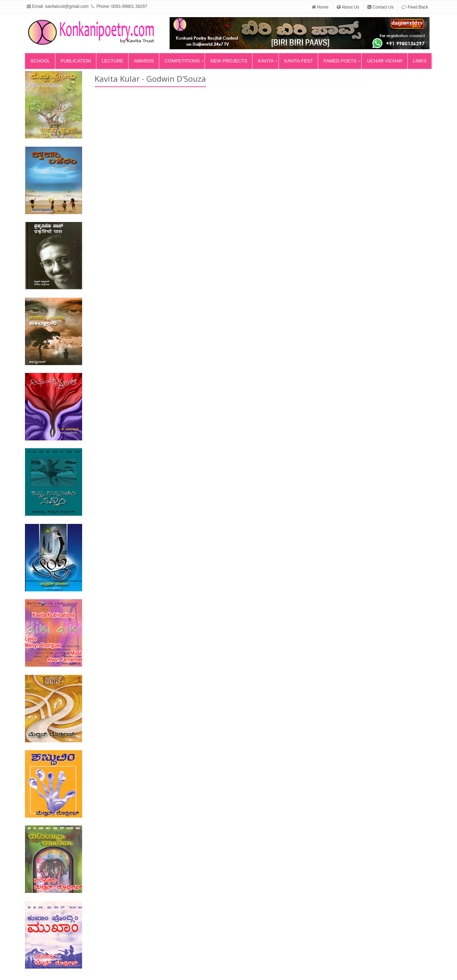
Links (420, 61)
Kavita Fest (298, 61)
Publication (76, 61)
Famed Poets (340, 61)
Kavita (266, 61)
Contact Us (381, 7)
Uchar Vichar (385, 61)
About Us (348, 7)
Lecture (113, 61)
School (40, 61)
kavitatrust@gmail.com (67, 6)
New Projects (229, 61)
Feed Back (415, 7)
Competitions (182, 61)
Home (320, 7)
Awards (144, 61)
